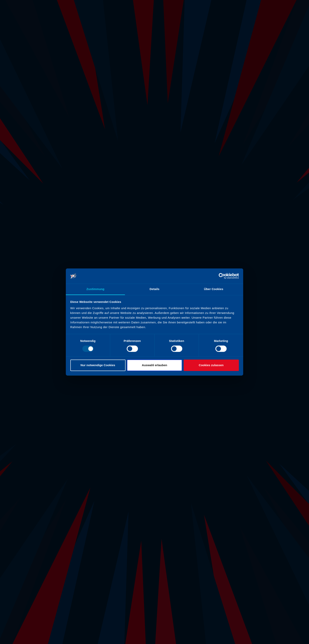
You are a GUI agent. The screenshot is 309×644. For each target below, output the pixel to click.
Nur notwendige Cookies (98, 365)
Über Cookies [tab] (214, 289)
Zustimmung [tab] (95, 289)
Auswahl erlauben (154, 365)
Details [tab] (154, 289)
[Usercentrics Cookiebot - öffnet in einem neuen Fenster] (222, 276)
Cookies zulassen (211, 365)
